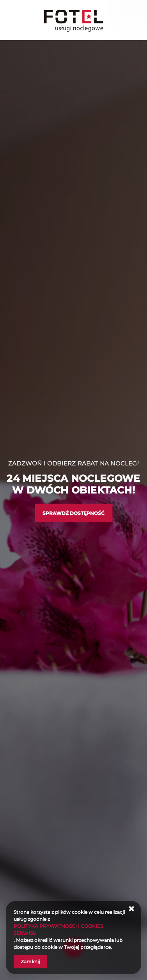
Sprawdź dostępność (73, 513)
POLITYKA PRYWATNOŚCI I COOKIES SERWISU (58, 930)
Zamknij (30, 961)
